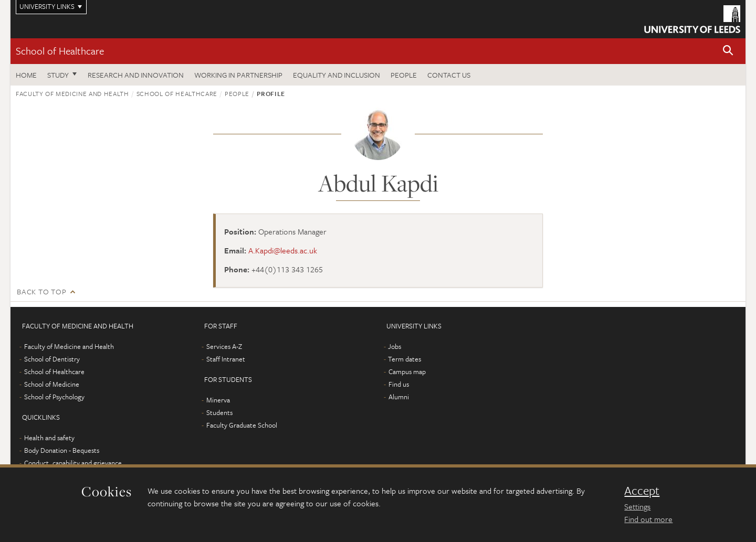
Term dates (405, 359)
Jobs (395, 346)
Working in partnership (238, 75)
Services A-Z (224, 346)
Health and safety (49, 438)
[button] (728, 51)
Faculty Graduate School (242, 425)
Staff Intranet (226, 359)
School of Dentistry (52, 359)
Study (58, 75)
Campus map (407, 371)
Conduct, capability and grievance (73, 463)
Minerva (218, 400)
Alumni (399, 397)
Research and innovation (136, 75)
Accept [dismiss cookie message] (642, 491)
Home (26, 75)
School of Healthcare (60, 51)
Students (219, 412)
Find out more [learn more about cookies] (648, 519)
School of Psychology (54, 397)
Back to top (41, 291)
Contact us (449, 75)
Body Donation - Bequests (62, 450)
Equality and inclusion (337, 75)
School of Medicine (52, 384)
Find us (399, 384)
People (404, 75)
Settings (637, 506)
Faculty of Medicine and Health (72, 93)
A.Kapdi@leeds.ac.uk (283, 250)
